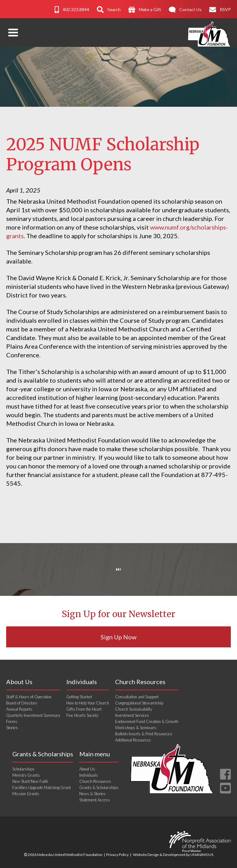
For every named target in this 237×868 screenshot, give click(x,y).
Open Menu (13, 33)
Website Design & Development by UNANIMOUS (173, 855)
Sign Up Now (118, 637)
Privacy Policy (117, 855)
